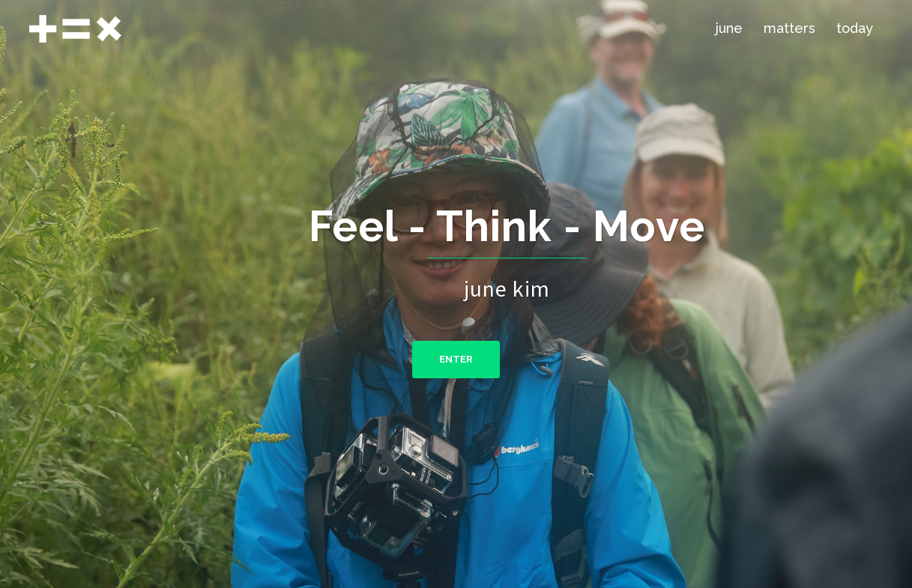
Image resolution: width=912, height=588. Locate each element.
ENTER (456, 359)
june (729, 28)
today (855, 28)
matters (789, 28)
